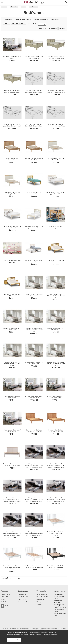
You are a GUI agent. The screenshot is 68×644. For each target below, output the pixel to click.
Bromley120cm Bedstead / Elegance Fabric (12, 431)
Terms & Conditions (42, 594)
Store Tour (4, 597)
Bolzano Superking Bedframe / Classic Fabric (34, 364)
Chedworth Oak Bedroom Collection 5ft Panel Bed (56, 431)
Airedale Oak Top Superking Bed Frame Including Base (12, 92)
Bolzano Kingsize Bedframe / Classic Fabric (12, 330)
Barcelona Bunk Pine (56, 227)
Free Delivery (22, 594)
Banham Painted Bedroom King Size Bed (12, 194)
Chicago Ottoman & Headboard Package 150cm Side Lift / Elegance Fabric (56, 500)
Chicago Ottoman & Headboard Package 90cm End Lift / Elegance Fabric (34, 534)
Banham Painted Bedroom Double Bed (56, 160)
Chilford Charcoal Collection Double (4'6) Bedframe (56, 567)
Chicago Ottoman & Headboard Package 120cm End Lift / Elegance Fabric (34, 466)
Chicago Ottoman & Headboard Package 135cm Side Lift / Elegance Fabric (12, 500)
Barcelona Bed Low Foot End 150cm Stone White (12, 228)
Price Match (22, 599)
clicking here (53, 636)
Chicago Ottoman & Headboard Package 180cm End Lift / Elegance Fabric (12, 534)
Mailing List (40, 602)
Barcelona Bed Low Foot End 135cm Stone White (56, 194)
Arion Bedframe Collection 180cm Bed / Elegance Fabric (34, 127)
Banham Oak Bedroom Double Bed (12, 160)
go (45, 24)
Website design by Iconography (46, 630)
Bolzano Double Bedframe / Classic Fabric (34, 296)
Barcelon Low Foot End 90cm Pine (34, 194)
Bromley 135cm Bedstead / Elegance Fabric (12, 397)
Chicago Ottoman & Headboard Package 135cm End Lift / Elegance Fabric (56, 466)
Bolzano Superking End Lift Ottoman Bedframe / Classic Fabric (56, 364)
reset (41, 24)
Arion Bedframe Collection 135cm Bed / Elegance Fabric (56, 93)
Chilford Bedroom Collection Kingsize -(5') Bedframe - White (12, 568)
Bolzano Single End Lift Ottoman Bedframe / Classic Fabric (12, 364)
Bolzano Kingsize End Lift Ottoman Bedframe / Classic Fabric (34, 330)
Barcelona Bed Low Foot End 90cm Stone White (34, 228)
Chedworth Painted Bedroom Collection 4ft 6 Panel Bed (12, 466)
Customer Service (24, 597)
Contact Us (4, 602)
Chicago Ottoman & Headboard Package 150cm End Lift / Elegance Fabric (34, 500)
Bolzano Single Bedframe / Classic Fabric (56, 330)
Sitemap (39, 605)
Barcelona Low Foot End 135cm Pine (56, 262)
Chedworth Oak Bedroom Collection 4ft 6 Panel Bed (34, 431)
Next (19, 578)
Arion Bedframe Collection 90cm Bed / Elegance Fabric (56, 126)
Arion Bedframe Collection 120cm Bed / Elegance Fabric (34, 93)
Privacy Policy (41, 599)
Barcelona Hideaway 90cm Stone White (34, 262)
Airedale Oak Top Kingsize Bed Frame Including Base (56, 58)
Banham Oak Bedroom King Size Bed (34, 160)
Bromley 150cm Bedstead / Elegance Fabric (34, 397)
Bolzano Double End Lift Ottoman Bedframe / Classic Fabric (56, 296)
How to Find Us (6, 594)
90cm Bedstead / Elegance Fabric (12, 58)
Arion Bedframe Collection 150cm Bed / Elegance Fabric (12, 127)
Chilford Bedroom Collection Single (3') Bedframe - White (34, 567)
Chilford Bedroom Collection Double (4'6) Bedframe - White (56, 534)
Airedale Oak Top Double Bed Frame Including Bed (34, 58)
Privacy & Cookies (42, 597)
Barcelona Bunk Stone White (12, 261)
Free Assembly (23, 602)
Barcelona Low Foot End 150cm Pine (12, 296)
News (3, 599)
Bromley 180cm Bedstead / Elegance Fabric (56, 397)
